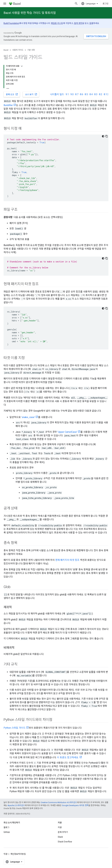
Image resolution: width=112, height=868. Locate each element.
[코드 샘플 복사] (107, 136)
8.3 (96, 94)
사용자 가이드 (18, 50)
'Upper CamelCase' (67, 432)
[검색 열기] (76, 4)
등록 (91, 23)
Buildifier (8, 105)
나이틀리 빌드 (57, 94)
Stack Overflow (65, 842)
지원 (60, 827)
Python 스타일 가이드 (15, 728)
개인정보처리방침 (18, 854)
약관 (6, 854)
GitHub (7, 832)
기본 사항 (31, 50)
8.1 (106, 94)
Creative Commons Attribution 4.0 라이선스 (59, 802)
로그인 (106, 4)
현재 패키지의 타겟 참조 (67, 560)
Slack (60, 837)
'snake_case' (28, 417)
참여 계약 (78, 23)
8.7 (77, 94)
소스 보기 (31, 94)
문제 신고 (12, 94)
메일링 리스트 (57, 23)
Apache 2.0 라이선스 (16, 805)
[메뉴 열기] (5, 4)
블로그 (6, 827)
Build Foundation (11, 23)
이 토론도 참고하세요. (68, 757)
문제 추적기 (63, 832)
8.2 (101, 94)
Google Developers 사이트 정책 (75, 805)
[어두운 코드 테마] (103, 136)
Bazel (6, 50)
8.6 (82, 94)
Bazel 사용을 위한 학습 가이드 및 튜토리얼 (30, 13)
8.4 (91, 94)
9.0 (72, 94)
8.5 (86, 94)
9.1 (67, 94)
